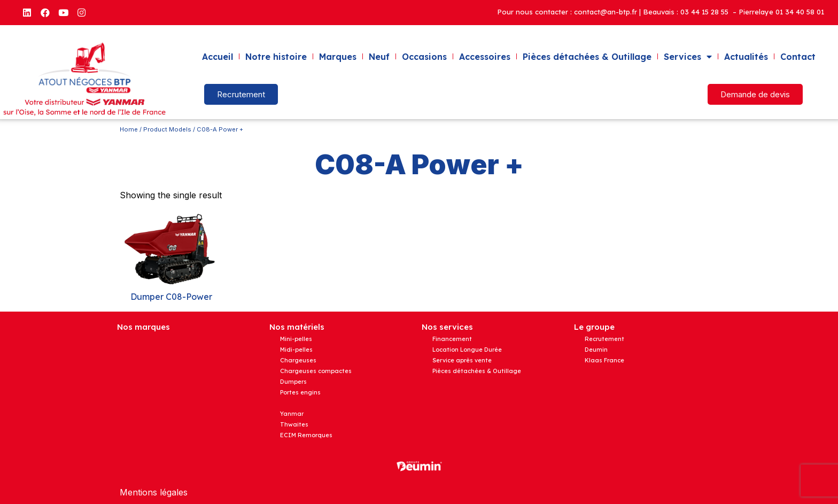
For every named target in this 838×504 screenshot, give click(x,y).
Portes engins (300, 392)
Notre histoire (276, 57)
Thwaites (294, 424)
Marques (338, 57)
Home (129, 129)
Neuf (379, 57)
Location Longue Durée (467, 350)
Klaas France (604, 360)
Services (688, 57)
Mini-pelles (296, 339)
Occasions (424, 57)
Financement (452, 339)
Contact (798, 57)
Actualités (746, 57)
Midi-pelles (296, 350)
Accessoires (485, 57)
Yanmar (292, 414)
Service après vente (462, 360)
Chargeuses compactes (316, 371)
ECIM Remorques (306, 435)
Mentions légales (154, 492)
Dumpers (293, 382)
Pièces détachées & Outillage (587, 57)
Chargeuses (298, 360)
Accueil (218, 57)
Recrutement (604, 339)
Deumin (596, 350)
